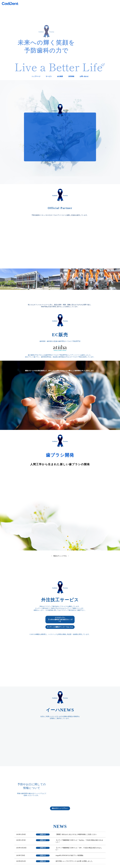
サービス (49, 76)
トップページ (36, 76)
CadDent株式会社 (10, 3)
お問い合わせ (84, 76)
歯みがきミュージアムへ (60, 808)
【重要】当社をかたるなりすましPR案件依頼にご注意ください (76, 834)
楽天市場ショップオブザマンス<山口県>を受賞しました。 (75, 861)
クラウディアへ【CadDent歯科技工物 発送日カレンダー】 (60, 619)
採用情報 (71, 76)
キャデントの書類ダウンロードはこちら (60, 627)
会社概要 (60, 76)
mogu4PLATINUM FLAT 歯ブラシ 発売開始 (69, 855)
